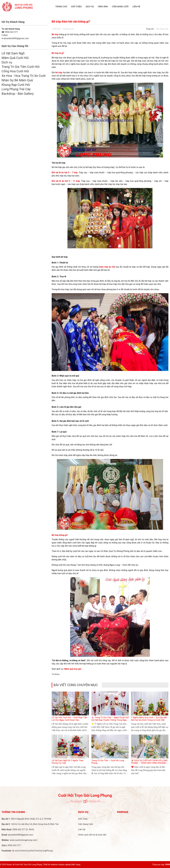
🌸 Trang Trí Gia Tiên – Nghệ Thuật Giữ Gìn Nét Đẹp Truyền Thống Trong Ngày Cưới (110, 720)
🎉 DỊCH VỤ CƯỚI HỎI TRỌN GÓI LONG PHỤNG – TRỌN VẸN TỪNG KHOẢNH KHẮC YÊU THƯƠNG (149, 763)
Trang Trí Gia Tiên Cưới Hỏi (21, 67)
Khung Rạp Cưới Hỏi (16, 85)
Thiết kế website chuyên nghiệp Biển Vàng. (62, 865)
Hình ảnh (103, 7)
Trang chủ (61, 7)
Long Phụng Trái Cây (16, 89)
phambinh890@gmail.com (21, 835)
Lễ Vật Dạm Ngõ (13, 53)
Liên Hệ (136, 7)
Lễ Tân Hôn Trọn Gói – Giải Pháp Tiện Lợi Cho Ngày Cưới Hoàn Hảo (69, 719)
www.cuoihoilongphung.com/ (24, 840)
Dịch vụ (90, 7)
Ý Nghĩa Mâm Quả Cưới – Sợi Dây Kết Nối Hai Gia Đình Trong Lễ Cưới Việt (149, 719)
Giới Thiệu (76, 7)
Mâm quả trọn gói (73, 669)
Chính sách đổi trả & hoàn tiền (92, 835)
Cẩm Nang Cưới (120, 7)
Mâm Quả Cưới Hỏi (15, 58)
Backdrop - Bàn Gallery (18, 94)
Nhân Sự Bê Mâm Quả (17, 80)
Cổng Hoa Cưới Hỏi (15, 71)
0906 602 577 (10, 32)
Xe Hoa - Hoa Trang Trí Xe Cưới (24, 76)
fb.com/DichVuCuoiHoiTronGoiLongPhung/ (33, 851)
